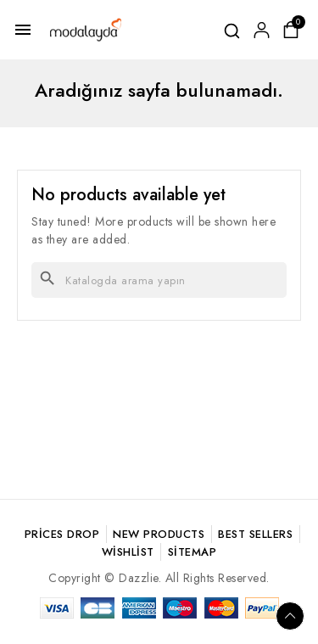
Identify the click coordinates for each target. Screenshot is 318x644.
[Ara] (159, 280)
